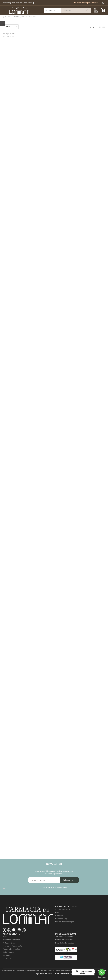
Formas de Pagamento (12, 946)
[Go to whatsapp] (102, 972)
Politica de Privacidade (65, 940)
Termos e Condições (64, 937)
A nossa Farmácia (63, 909)
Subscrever (70, 880)
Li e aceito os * (56, 887)
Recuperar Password (11, 940)
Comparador (8, 958)
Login (5, 937)
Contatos (59, 916)
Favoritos (6, 955)
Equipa (58, 912)
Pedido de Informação (65, 922)
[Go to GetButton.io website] (102, 977)
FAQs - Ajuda (8, 952)
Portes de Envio (9, 943)
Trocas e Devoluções (11, 949)
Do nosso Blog (61, 919)
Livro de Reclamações (65, 943)
